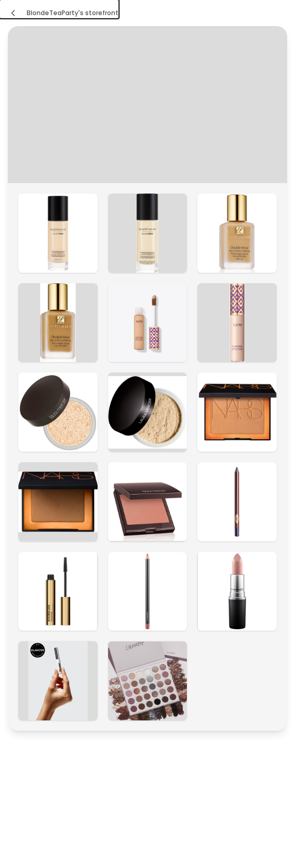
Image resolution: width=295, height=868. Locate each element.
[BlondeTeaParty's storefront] (59, 9)
